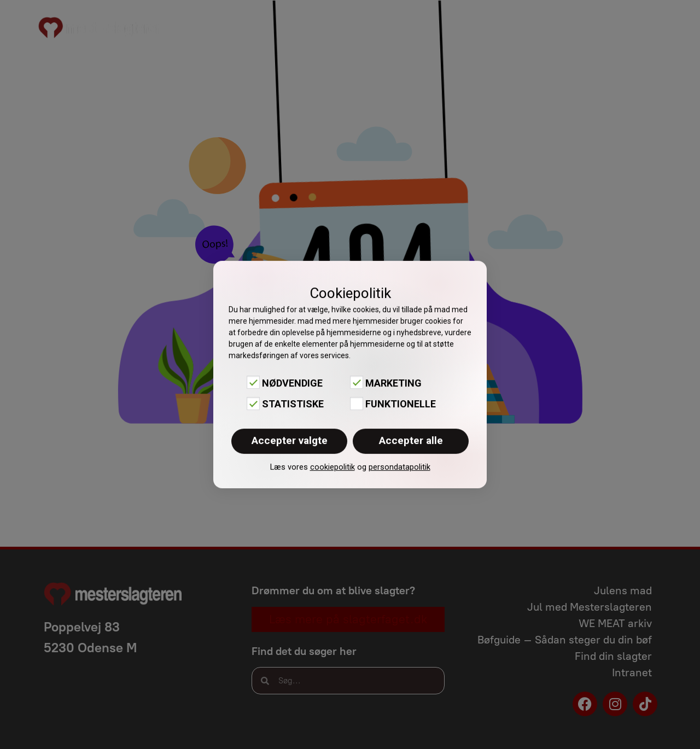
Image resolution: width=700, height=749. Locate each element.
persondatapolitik (399, 467)
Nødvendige (292, 383)
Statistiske (293, 404)
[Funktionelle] (357, 403)
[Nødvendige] (253, 382)
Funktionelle (401, 404)
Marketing (393, 383)
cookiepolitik (332, 467)
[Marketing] (357, 382)
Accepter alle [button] (411, 440)
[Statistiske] (253, 403)
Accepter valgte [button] (290, 440)
